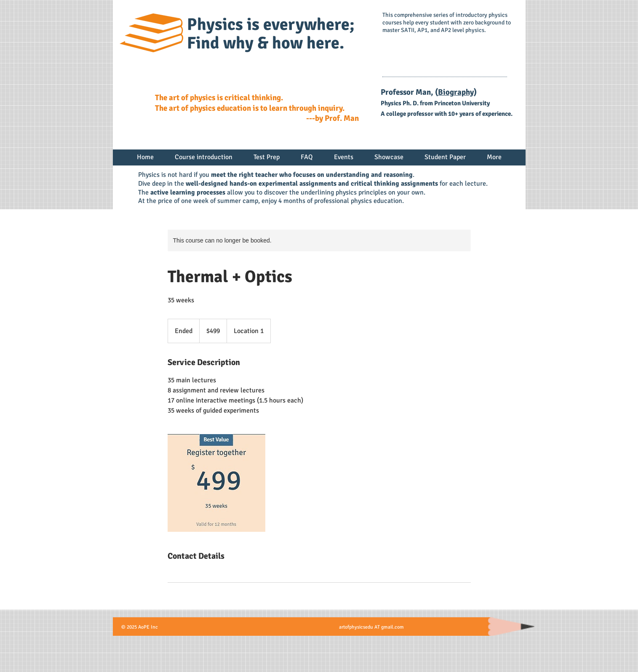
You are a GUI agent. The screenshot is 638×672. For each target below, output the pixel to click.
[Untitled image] (216, 483)
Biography (456, 92)
